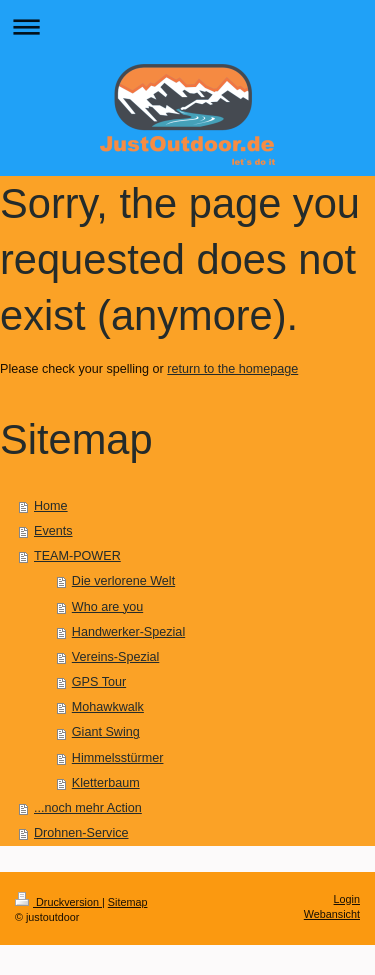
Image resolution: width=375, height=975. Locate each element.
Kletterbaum (106, 783)
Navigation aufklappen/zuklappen (187, 26)
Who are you (107, 607)
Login (347, 899)
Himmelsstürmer (118, 758)
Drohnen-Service (81, 833)
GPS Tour (99, 682)
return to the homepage (232, 369)
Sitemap (128, 902)
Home (51, 506)
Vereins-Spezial (116, 657)
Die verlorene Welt (123, 581)
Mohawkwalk (108, 707)
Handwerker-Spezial (128, 632)
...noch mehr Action (88, 808)
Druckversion (58, 902)
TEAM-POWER (77, 556)
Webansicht (332, 914)
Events (53, 531)
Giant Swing (106, 732)
